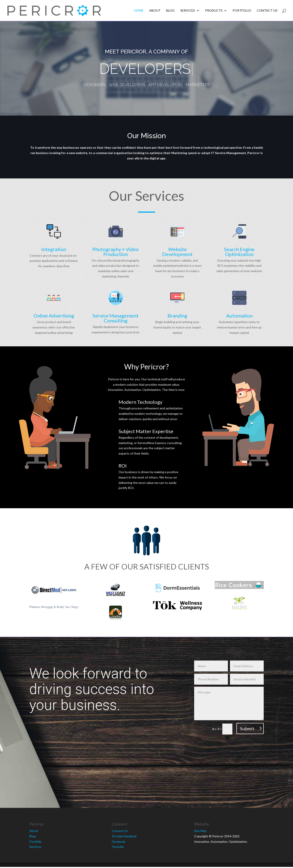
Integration (54, 249)
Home (139, 11)
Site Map (200, 830)
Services (188, 11)
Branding (177, 316)
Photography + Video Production (116, 252)
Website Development (177, 252)
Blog (170, 11)
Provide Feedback (124, 835)
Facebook (119, 841)
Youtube (118, 846)
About (155, 11)
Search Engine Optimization (239, 252)
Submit (247, 728)
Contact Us (267, 11)
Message (229, 703)
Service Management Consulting (116, 318)
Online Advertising (54, 316)
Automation (239, 316)
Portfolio (242, 11)
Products (214, 11)
